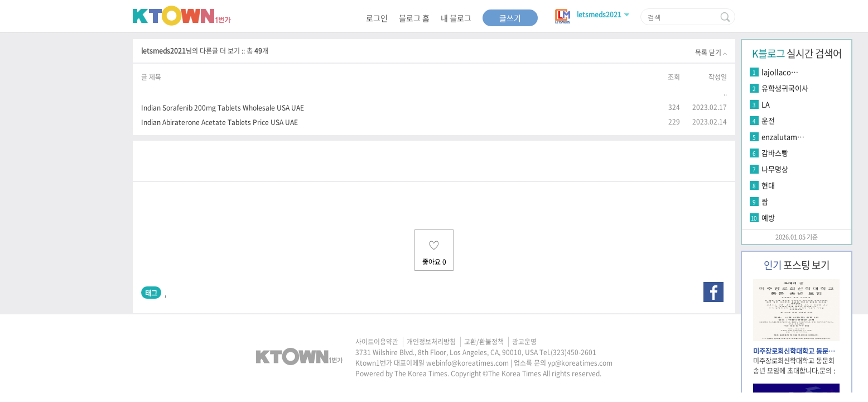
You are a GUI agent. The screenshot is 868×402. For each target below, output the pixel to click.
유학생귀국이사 (785, 88)
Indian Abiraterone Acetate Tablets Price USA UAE (220, 122)
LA (766, 104)
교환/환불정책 (484, 342)
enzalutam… (783, 137)
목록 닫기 (711, 52)
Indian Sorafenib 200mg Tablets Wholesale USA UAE (223, 107)
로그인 (377, 18)
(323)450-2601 (573, 352)
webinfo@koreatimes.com (467, 363)
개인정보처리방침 (431, 342)
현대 (768, 185)
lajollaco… (780, 72)
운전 (768, 120)
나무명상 (775, 169)
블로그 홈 (414, 18)
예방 (768, 217)
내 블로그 (456, 18)
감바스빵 (775, 153)
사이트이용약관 (377, 342)
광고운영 (524, 342)
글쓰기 (510, 18)
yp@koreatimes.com (580, 363)
